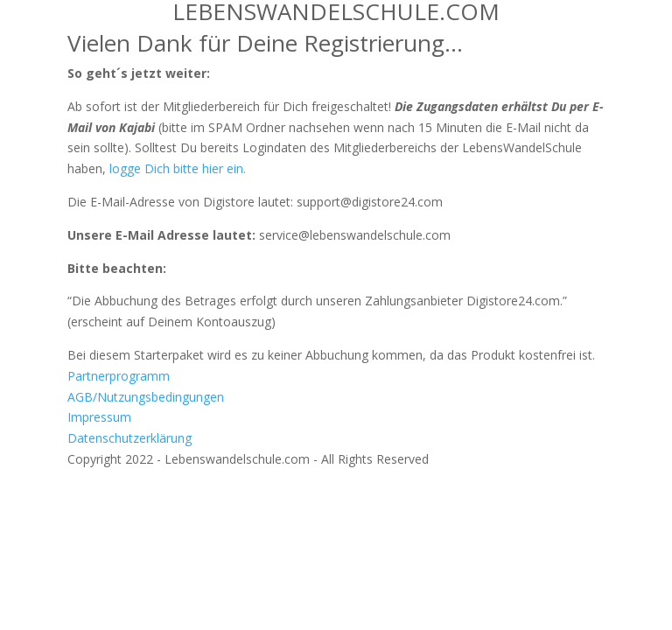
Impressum (99, 417)
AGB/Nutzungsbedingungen (146, 397)
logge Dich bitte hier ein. (178, 168)
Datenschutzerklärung (129, 438)
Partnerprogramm (119, 376)
